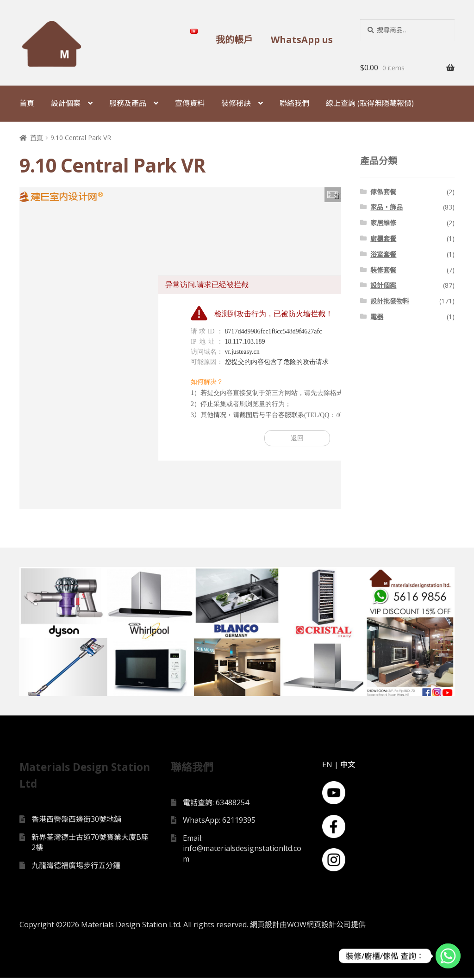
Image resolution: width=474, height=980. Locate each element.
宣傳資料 (190, 103)
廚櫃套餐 (383, 238)
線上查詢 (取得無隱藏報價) (370, 103)
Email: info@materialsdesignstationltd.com (242, 851)
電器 (377, 317)
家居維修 (383, 223)
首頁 (27, 103)
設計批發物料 (390, 301)
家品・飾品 (387, 207)
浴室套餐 (383, 254)
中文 (348, 767)
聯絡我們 (294, 103)
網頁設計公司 (329, 927)
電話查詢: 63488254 (216, 805)
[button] (333, 195)
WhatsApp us (302, 40)
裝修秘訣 (236, 103)
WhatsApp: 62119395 (219, 823)
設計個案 (66, 103)
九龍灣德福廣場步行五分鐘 (76, 868)
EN (327, 767)
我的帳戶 (234, 40)
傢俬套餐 (383, 192)
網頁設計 (265, 927)
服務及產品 (128, 103)
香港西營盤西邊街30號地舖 (76, 822)
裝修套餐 (383, 270)
